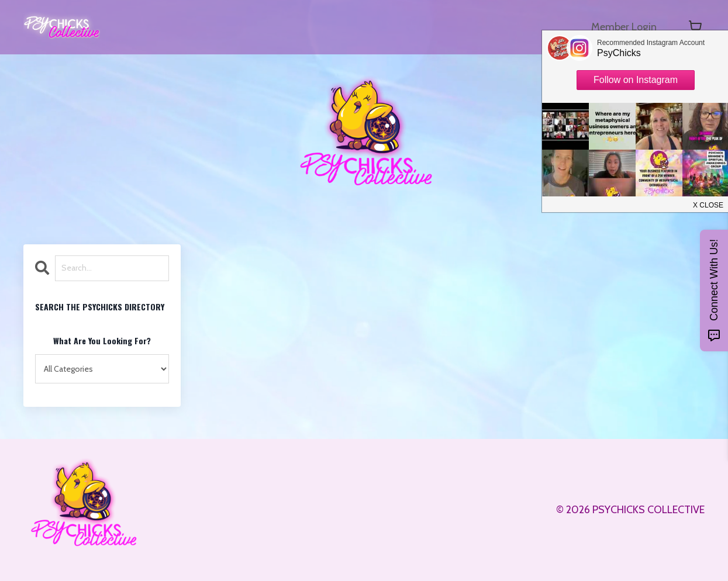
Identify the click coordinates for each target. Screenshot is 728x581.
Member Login (624, 27)
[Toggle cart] (695, 27)
